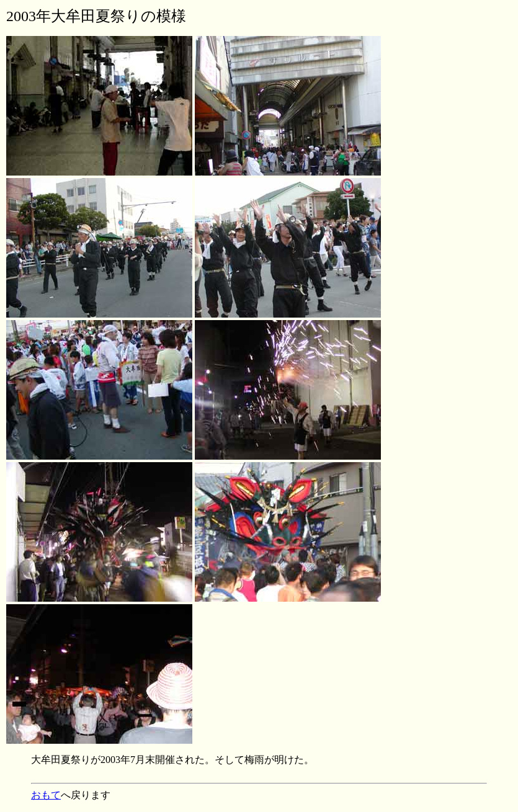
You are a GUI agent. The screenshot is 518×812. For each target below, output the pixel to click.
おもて (46, 795)
